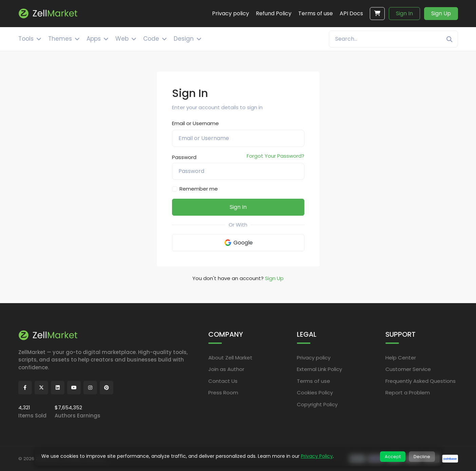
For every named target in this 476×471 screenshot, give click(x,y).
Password (184, 157)
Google (238, 243)
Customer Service (408, 369)
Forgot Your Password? (275, 156)
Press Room (223, 392)
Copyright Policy (317, 404)
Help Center (401, 358)
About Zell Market (230, 358)
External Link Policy (319, 369)
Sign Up (441, 13)
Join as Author (226, 369)
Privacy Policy (317, 456)
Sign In (404, 13)
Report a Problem (408, 392)
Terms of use (313, 381)
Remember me (199, 189)
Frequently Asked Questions (421, 381)
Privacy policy (314, 358)
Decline (422, 457)
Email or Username (195, 123)
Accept (393, 457)
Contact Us (223, 381)
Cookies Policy (315, 392)
